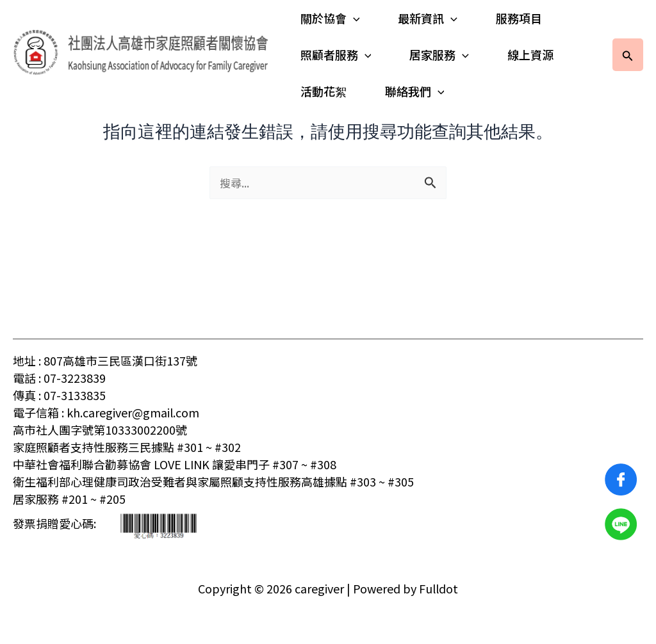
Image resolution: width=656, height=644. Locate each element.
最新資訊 (425, 18)
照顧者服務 (336, 55)
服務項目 (514, 18)
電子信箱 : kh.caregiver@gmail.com (106, 412)
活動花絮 (324, 91)
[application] (353, 18)
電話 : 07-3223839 (59, 378)
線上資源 (525, 54)
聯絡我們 (412, 91)
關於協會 (330, 18)
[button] (628, 55)
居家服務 (437, 55)
